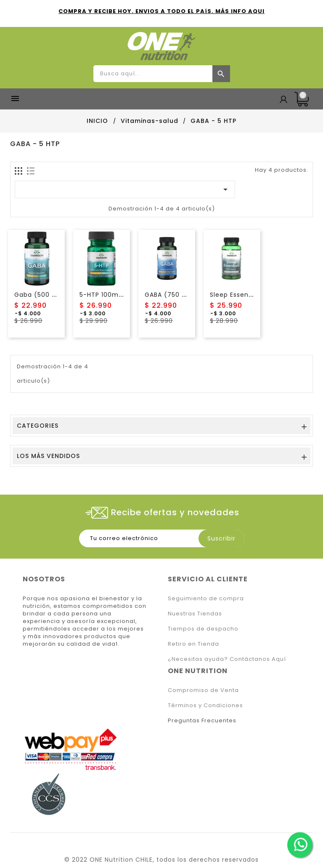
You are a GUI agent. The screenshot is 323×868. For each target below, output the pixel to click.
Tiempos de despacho (203, 629)
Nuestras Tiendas (195, 614)
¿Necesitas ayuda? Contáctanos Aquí (227, 659)
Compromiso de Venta (203, 690)
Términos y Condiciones (205, 705)
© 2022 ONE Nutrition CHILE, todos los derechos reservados (161, 860)
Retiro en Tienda (193, 644)
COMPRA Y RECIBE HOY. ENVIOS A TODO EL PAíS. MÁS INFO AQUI (161, 11)
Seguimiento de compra (206, 598)
